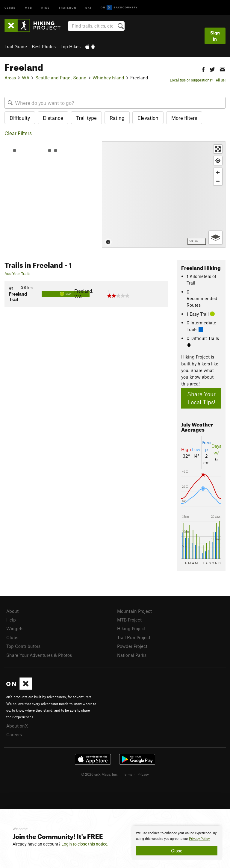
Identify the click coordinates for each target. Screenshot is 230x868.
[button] (203, 69)
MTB (29, 7)
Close (177, 851)
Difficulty (20, 118)
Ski (88, 7)
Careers (14, 734)
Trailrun (68, 7)
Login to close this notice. (85, 844)
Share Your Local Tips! (201, 398)
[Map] (164, 195)
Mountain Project (134, 611)
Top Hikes (71, 46)
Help (11, 620)
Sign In (215, 36)
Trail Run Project (134, 637)
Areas (10, 78)
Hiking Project (131, 628)
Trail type (86, 118)
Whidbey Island (108, 78)
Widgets (15, 628)
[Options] (215, 238)
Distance (53, 118)
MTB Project (129, 620)
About (12, 611)
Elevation (148, 118)
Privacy (143, 774)
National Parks (132, 655)
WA (26, 78)
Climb (10, 7)
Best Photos (44, 46)
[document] (177, 843)
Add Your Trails (17, 273)
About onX (17, 726)
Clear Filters (18, 133)
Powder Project (132, 646)
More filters (184, 118)
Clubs (12, 637)
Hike (46, 7)
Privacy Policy (199, 839)
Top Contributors (23, 646)
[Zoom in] (218, 172)
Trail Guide (16, 46)
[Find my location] (218, 161)
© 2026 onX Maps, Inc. (99, 774)
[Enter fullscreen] (218, 149)
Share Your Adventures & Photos (39, 655)
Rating (117, 118)
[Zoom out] (218, 181)
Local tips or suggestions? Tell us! (198, 80)
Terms (128, 774)
